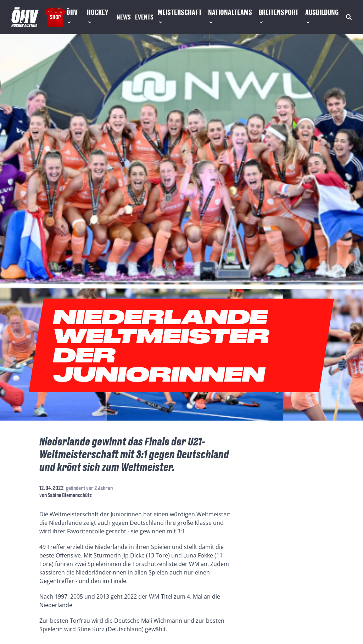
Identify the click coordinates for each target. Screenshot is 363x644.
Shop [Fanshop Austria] (55, 17)
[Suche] (349, 17)
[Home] (25, 17)
